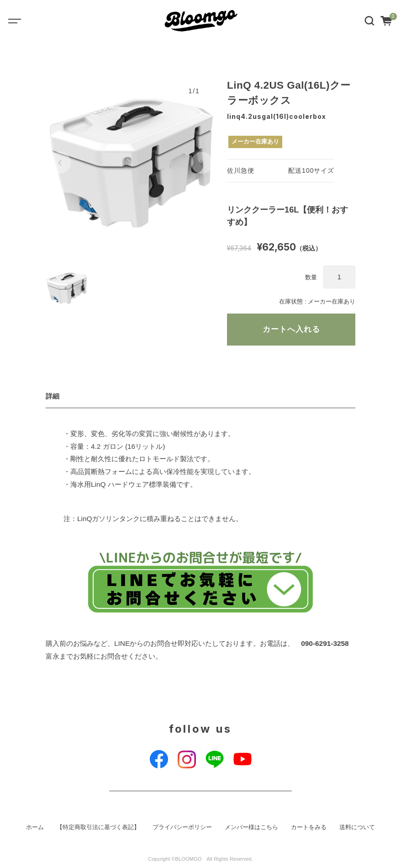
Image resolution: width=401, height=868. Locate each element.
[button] (60, 163)
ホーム (35, 827)
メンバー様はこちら (251, 827)
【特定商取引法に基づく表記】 (98, 827)
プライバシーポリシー (182, 827)
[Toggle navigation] (21, 21)
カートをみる (309, 827)
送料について (357, 827)
